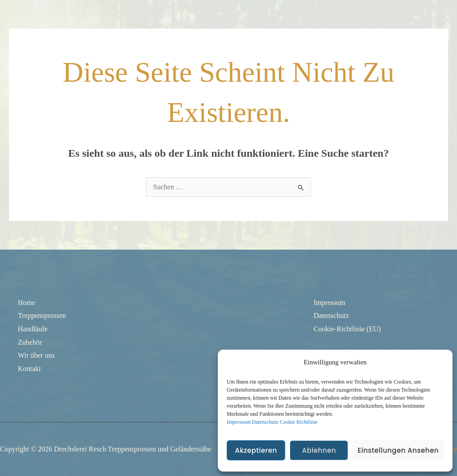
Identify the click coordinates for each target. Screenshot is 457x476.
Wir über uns (36, 355)
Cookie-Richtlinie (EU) (347, 329)
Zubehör (30, 342)
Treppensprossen (42, 315)
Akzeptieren (256, 450)
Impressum (239, 422)
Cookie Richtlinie (299, 422)
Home (27, 303)
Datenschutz (265, 422)
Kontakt (29, 369)
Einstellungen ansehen (398, 450)
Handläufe (33, 329)
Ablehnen (319, 450)
